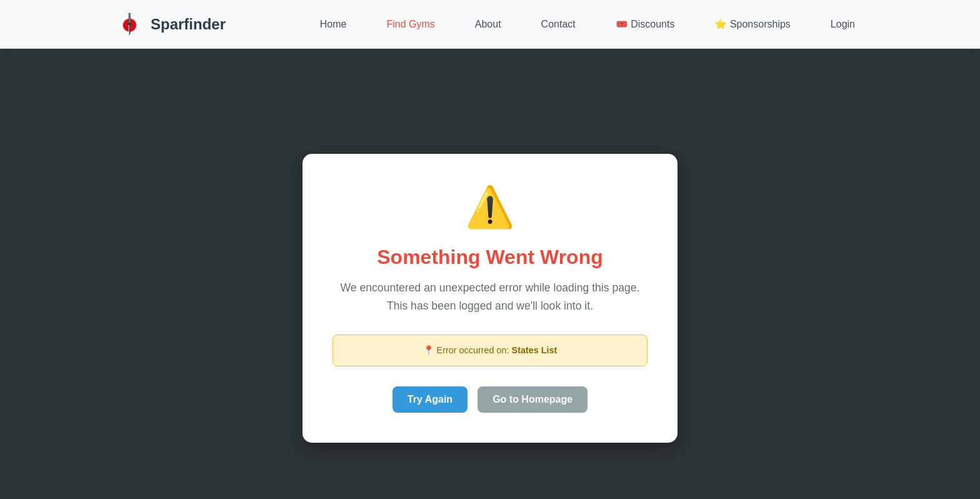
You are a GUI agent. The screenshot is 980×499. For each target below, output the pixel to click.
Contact (558, 24)
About (488, 24)
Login (843, 24)
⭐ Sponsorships (752, 24)
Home (333, 24)
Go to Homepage (532, 399)
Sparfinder (170, 24)
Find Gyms (410, 24)
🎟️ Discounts (645, 24)
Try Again (430, 399)
